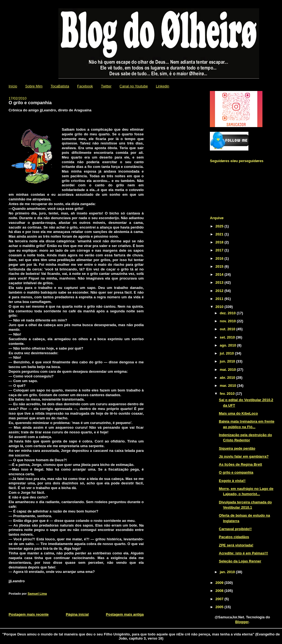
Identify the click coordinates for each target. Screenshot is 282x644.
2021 (220, 234)
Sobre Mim (34, 86)
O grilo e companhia (236, 472)
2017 (220, 250)
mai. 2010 (228, 370)
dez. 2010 (228, 313)
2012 (220, 291)
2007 (220, 599)
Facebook (85, 86)
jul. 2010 (227, 353)
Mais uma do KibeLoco (238, 413)
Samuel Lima (37, 594)
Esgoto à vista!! (232, 481)
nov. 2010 (228, 321)
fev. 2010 (228, 394)
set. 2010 (228, 337)
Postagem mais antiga (125, 614)
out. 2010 (228, 329)
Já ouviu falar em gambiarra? (244, 456)
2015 (220, 266)
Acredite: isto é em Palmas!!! (243, 553)
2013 (220, 282)
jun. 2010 (228, 361)
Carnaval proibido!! (235, 529)
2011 (220, 299)
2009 (220, 583)
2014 (220, 274)
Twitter (106, 86)
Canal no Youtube (134, 86)
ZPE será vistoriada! (236, 545)
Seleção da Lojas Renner (240, 561)
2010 (220, 307)
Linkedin (162, 86)
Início (13, 86)
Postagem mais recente (29, 614)
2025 (220, 226)
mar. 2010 (228, 386)
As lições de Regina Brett (241, 464)
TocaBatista (60, 86)
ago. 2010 (228, 345)
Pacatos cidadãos (234, 537)
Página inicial (77, 614)
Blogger (242, 622)
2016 (220, 258)
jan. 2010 (228, 572)
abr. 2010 (228, 378)
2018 (220, 242)
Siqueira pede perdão (237, 448)
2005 (220, 607)
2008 (220, 591)
